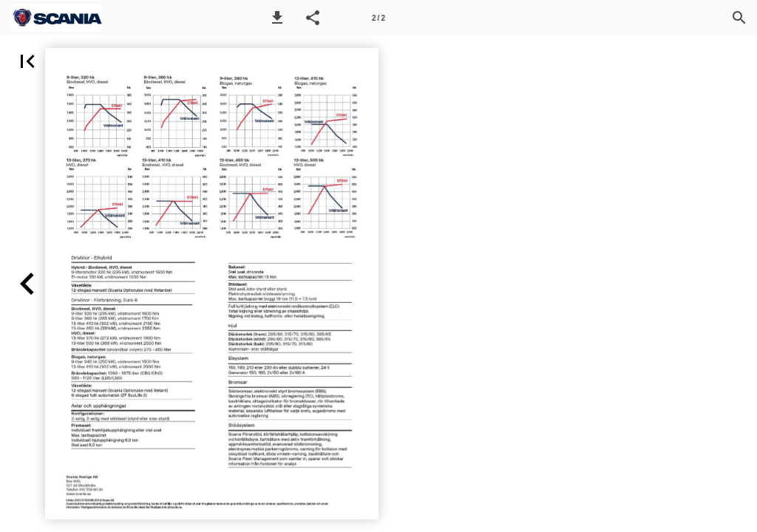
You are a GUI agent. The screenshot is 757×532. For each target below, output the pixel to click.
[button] (277, 18)
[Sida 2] (378, 18)
